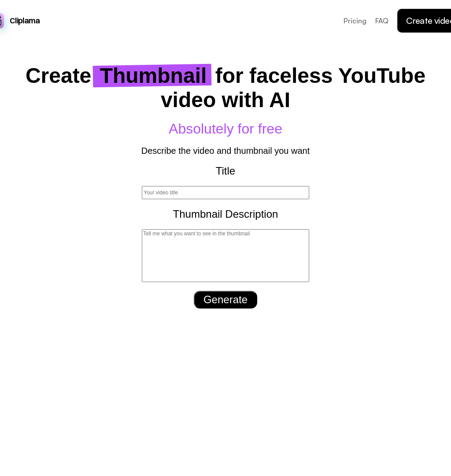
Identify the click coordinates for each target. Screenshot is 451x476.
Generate (225, 299)
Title (225, 171)
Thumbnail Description (226, 214)
